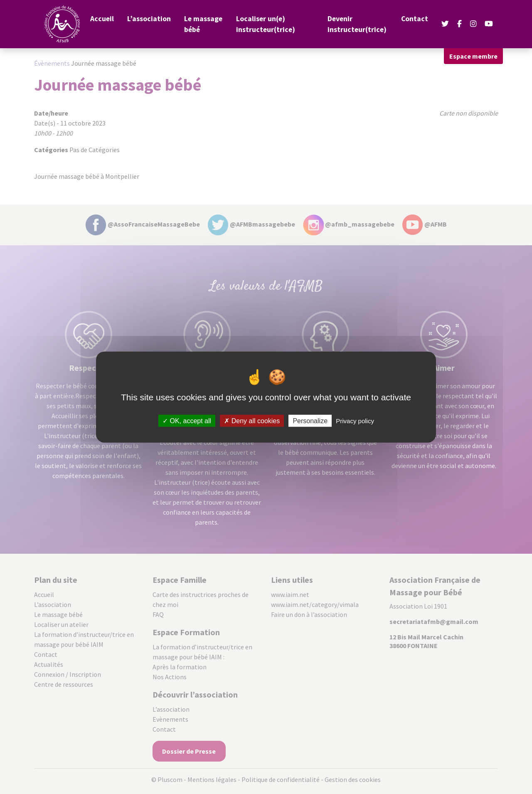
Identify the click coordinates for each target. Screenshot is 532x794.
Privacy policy (355, 420)
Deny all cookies (252, 420)
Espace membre (473, 56)
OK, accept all (187, 420)
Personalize (310, 420)
